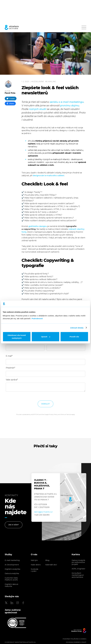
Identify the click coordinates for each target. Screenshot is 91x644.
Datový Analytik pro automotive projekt (78, 562)
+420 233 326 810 (42, 515)
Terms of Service (66, 414)
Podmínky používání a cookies (74, 639)
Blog (47, 560)
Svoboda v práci (34, 570)
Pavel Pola (10, 93)
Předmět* (10, 368)
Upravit (46, 337)
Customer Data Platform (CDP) (11, 579)
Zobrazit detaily (77, 328)
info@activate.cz (43, 512)
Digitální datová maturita (11, 585)
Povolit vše (74, 337)
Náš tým (34, 560)
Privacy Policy (53, 414)
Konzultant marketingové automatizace (78, 575)
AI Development (12, 565)
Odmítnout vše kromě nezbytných (17, 337)
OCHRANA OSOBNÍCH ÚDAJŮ (76, 642)
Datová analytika (12, 574)
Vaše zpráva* (12, 380)
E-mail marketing (12, 560)
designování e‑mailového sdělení (48, 176)
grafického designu (38, 226)
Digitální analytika (12, 569)
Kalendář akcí (51, 565)
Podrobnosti (37, 319)
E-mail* (9, 356)
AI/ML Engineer (78, 569)
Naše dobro (36, 565)
